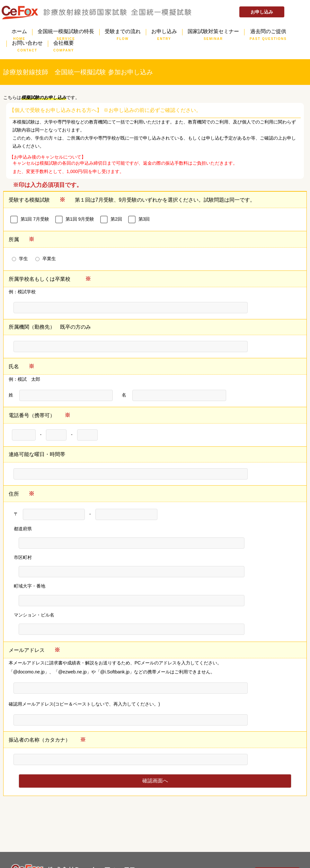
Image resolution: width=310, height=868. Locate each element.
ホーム (19, 32)
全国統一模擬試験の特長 (66, 32)
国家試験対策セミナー (213, 32)
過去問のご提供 (268, 32)
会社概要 (64, 44)
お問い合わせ (27, 44)
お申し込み (262, 12)
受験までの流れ (123, 32)
